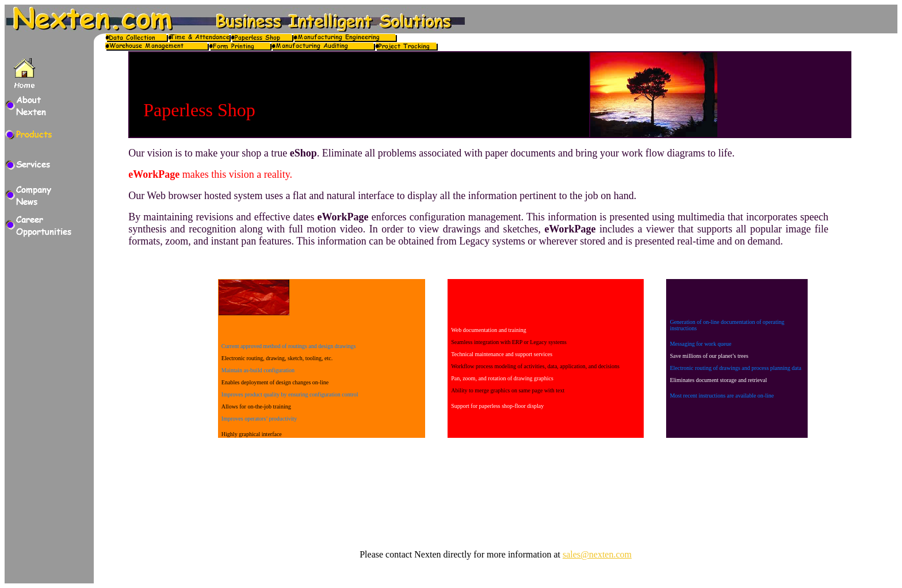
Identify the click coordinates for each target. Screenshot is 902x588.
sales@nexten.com (597, 554)
